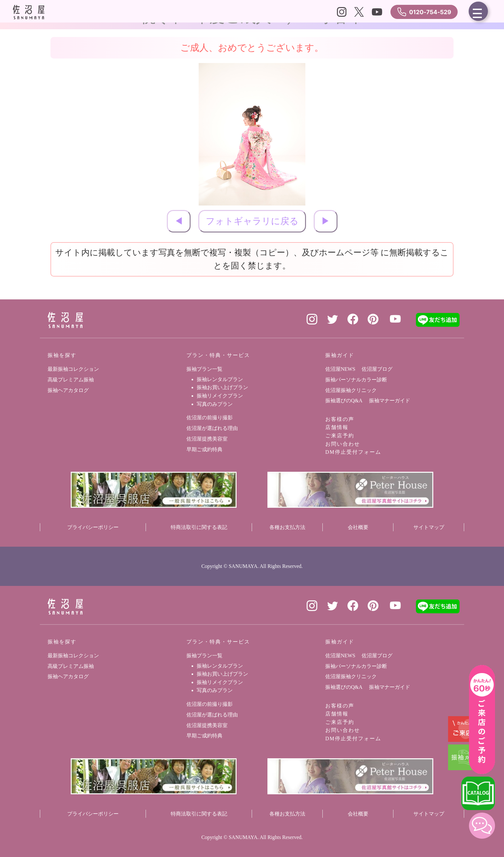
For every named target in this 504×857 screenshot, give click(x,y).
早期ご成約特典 (204, 449)
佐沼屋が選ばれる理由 (212, 428)
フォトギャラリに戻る (252, 221)
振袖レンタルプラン (220, 379)
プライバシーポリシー (93, 527)
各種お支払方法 (287, 527)
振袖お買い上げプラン (222, 387)
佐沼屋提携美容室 (207, 439)
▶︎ (326, 221)
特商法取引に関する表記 (199, 527)
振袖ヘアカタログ (68, 390)
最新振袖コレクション (73, 369)
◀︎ (179, 221)
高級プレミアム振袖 (71, 380)
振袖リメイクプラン (220, 396)
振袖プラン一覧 (204, 369)
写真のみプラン (215, 404)
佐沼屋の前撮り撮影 (210, 418)
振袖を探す (62, 355)
